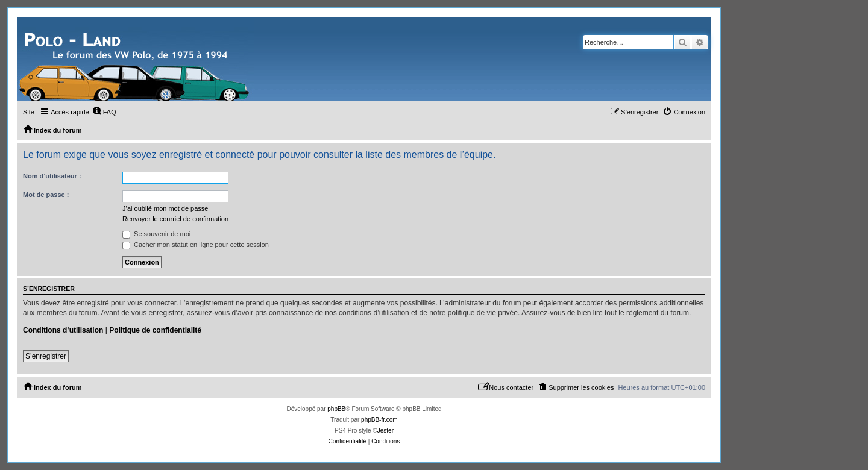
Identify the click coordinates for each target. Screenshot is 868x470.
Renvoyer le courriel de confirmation (175, 219)
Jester (385, 431)
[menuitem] (104, 112)
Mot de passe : (46, 195)
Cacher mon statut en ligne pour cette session (196, 245)
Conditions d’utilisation (63, 330)
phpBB (336, 409)
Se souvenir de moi (156, 234)
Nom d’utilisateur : (52, 176)
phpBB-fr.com (379, 420)
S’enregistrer (46, 356)
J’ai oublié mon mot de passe (165, 208)
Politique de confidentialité (155, 330)
